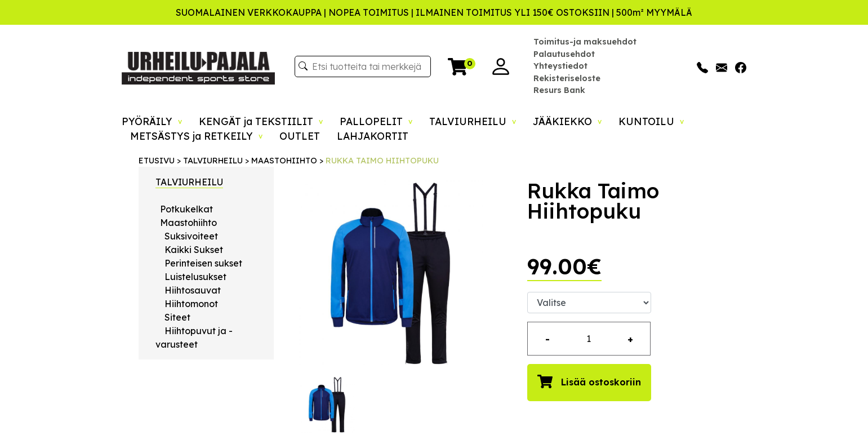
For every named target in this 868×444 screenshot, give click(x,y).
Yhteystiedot (560, 66)
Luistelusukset (195, 277)
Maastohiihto (188, 223)
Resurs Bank (559, 90)
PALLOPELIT (376, 121)
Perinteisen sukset (203, 263)
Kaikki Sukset (194, 250)
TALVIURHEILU (473, 121)
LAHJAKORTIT (373, 136)
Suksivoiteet (191, 236)
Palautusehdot (564, 54)
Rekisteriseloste (567, 78)
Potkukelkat (186, 209)
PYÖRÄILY (152, 121)
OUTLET (300, 136)
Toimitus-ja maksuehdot (585, 42)
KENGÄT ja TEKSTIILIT (261, 121)
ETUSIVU (157, 161)
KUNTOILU (651, 121)
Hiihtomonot (191, 304)
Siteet (177, 317)
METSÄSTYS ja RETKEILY (196, 136)
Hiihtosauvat (193, 290)
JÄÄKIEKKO (567, 121)
